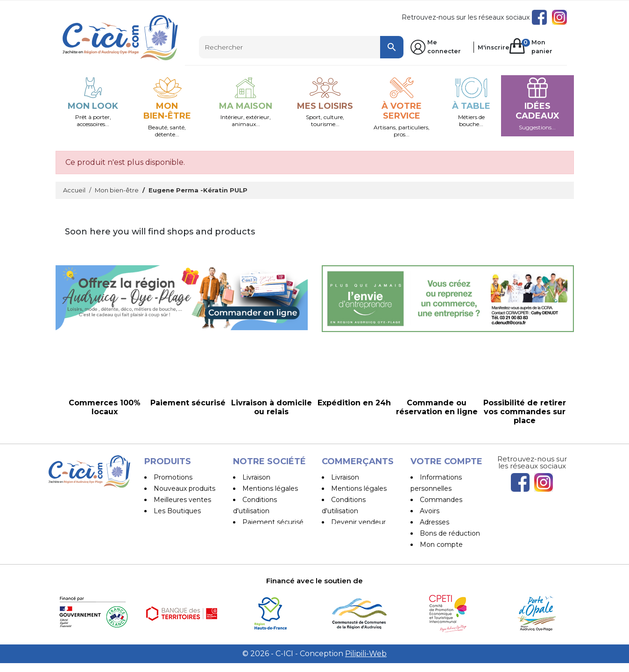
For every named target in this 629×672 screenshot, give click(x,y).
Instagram (559, 17)
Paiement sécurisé (273, 522)
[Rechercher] (301, 47)
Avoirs (430, 511)
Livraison (256, 477)
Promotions (173, 477)
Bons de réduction (450, 533)
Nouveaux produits (184, 488)
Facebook (539, 17)
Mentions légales (270, 488)
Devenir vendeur (358, 522)
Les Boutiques (177, 511)
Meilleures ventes (182, 500)
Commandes (441, 500)
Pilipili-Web (366, 662)
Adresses (435, 522)
